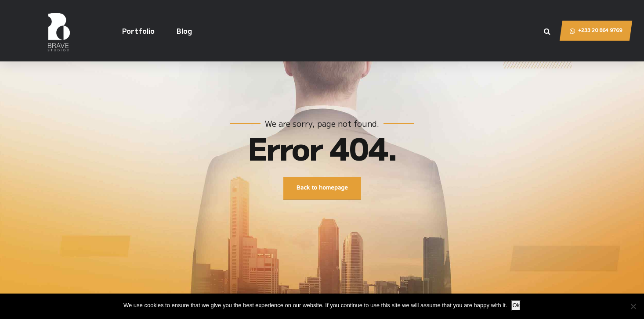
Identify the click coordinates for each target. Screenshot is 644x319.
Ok (516, 305)
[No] (633, 306)
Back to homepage (322, 188)
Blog (184, 31)
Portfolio (138, 31)
